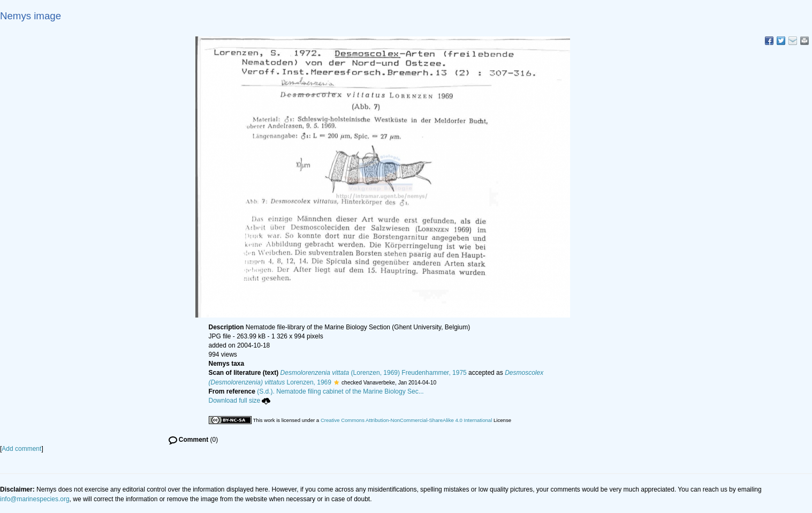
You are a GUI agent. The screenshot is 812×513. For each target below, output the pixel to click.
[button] (336, 382)
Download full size (240, 401)
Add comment (21, 449)
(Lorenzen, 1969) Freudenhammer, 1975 (374, 373)
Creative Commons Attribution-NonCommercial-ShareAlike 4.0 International (406, 420)
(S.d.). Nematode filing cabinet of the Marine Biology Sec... (340, 391)
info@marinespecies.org (35, 499)
